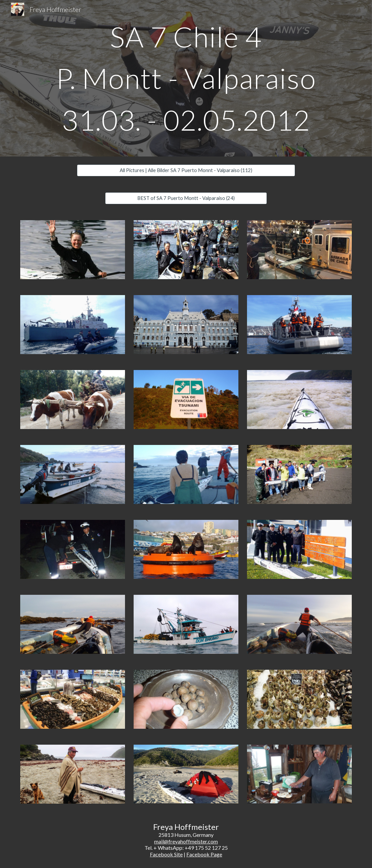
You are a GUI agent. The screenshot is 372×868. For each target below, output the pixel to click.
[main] (186, 78)
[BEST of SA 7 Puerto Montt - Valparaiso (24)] (186, 198)
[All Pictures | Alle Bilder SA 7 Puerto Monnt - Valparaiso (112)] (186, 170)
